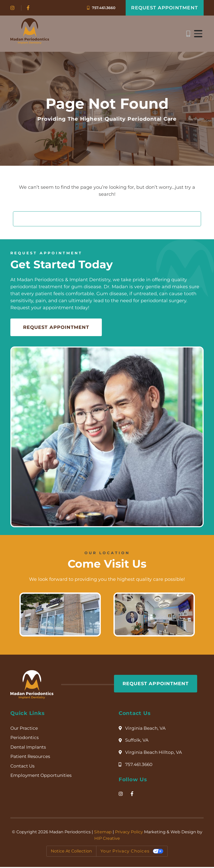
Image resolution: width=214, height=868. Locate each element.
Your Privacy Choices (125, 852)
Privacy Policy (129, 833)
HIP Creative (107, 840)
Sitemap (103, 833)
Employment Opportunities (42, 777)
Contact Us (23, 768)
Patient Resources (32, 758)
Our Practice (25, 729)
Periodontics (25, 739)
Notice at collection (71, 852)
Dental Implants (29, 748)
